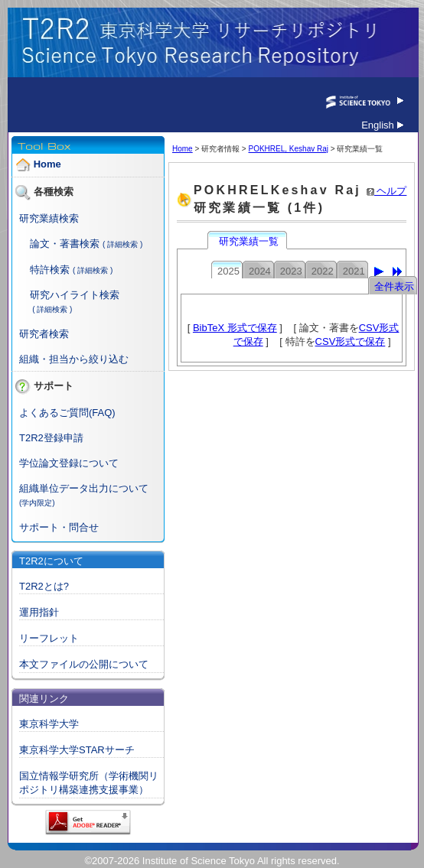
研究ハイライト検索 (75, 295)
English (382, 125)
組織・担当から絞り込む (74, 359)
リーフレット (49, 638)
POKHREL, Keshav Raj (288, 149)
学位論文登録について (69, 463)
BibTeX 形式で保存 (235, 328)
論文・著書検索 (65, 244)
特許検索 (50, 270)
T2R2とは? (44, 586)
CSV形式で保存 (351, 341)
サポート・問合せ (59, 527)
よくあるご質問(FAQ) (67, 413)
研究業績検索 (49, 218)
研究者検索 (44, 334)
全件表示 (394, 286)
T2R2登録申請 (51, 438)
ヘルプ (387, 191)
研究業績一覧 (249, 241)
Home (47, 165)
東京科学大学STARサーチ (77, 750)
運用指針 (39, 612)
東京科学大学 (49, 724)
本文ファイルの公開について (84, 664)
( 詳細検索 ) (122, 244)
